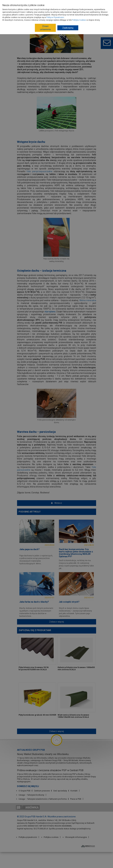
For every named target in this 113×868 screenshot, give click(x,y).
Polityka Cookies (79, 20)
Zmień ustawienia (45, 28)
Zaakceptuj (68, 28)
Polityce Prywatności (55, 17)
